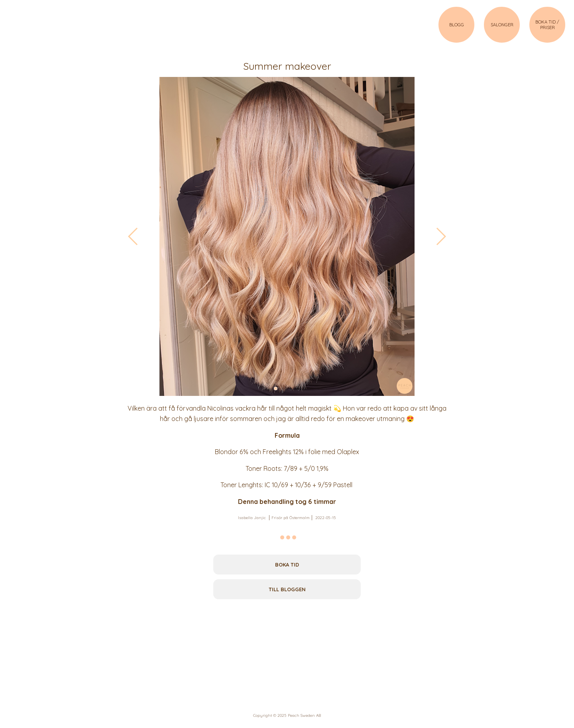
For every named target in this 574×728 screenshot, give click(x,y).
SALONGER (502, 25)
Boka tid (287, 565)
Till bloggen (287, 589)
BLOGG (457, 25)
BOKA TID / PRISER (547, 25)
